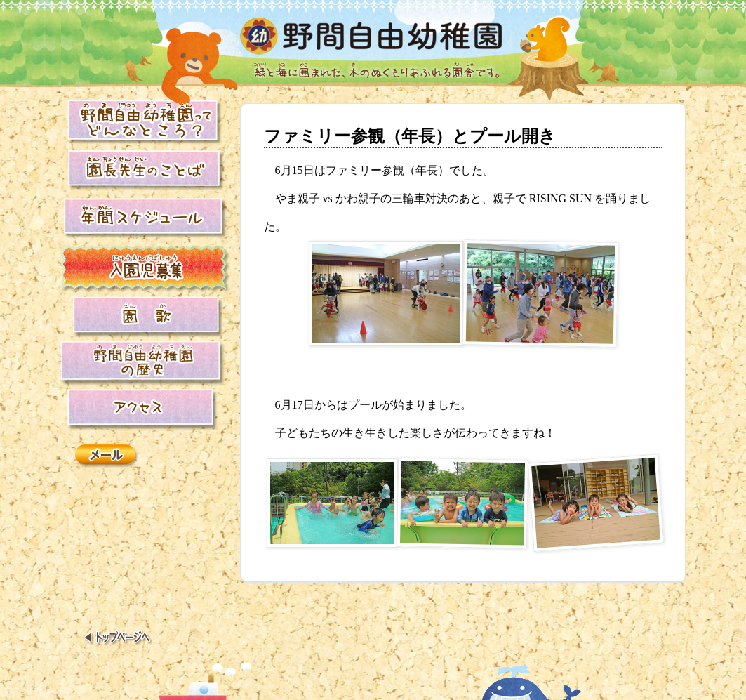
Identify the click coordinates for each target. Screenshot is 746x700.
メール (107, 457)
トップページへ (118, 639)
